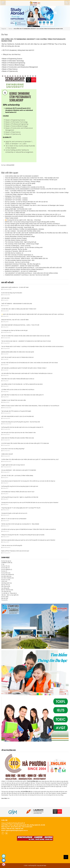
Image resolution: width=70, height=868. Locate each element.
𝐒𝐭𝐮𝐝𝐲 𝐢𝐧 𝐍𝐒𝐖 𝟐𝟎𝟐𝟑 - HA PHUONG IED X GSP (18, 209)
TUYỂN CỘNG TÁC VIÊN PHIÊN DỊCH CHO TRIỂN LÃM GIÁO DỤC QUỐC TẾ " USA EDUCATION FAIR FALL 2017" (30, 460)
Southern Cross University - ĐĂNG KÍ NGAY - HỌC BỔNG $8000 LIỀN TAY (26, 258)
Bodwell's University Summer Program (16, 238)
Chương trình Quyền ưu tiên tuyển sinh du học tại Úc (14, 513)
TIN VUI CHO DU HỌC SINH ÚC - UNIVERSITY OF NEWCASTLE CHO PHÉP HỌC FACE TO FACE (26, 341)
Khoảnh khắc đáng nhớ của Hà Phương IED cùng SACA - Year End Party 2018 (21, 422)
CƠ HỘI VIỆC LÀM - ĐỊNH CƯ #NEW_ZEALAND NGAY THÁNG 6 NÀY (19, 309)
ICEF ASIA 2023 (5, 298)
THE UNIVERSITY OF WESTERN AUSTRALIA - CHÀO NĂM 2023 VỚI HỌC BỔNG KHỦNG (31, 273)
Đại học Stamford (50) (7, 590)
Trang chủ (4, 29)
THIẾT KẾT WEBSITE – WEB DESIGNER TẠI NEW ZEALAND (17, 304)
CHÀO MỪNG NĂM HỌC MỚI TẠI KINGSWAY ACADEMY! (22, 176)
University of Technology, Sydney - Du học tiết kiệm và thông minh (24, 247)
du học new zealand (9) (8, 574)
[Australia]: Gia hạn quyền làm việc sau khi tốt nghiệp (20, 183)
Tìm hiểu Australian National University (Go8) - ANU (20, 260)
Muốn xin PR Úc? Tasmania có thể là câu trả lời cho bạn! (15, 551)
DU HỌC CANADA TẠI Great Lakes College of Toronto (21, 204)
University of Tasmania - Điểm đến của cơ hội (18, 251)
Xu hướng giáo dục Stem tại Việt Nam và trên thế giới (14, 330)
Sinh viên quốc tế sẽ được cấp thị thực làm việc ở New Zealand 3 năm (19, 433)
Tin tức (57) (4, 600)
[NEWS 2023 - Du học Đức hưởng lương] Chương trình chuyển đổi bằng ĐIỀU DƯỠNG (30, 222)
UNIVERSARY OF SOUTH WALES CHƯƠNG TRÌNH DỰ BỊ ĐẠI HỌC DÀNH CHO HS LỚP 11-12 (33, 215)
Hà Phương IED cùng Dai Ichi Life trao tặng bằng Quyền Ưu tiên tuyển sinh (20, 486)
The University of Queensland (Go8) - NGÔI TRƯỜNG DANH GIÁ (24, 257)
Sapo (45, 866)
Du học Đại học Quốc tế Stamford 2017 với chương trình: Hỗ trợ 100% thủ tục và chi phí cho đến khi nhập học (28, 481)
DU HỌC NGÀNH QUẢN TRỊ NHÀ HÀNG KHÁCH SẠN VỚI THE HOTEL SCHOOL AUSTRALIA (32, 224)
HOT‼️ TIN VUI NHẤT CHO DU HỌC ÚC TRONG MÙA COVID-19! (17, 357)
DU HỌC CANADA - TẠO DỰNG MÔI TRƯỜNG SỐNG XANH (23, 231)
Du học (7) (4, 571)
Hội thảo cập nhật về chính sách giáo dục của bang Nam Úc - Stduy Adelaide (20, 524)
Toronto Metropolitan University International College (20, 236)
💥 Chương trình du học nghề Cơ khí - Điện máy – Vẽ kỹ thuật (23, 220)
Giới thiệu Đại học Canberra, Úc (14, 253)
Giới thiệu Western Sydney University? (16, 240)
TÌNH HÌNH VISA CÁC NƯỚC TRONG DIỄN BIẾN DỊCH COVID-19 (18, 379)
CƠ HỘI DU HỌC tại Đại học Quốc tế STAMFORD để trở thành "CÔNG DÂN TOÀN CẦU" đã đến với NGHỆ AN (29, 529)
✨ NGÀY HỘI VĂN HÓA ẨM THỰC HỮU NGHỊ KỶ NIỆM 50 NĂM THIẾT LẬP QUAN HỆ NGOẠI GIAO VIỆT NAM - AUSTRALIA (33, 314)
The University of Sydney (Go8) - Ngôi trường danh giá (21, 242)
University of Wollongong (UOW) (14, 207)
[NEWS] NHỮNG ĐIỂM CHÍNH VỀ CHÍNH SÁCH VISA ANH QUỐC (18, 352)
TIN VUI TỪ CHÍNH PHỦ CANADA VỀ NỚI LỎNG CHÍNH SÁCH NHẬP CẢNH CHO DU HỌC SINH (26, 336)
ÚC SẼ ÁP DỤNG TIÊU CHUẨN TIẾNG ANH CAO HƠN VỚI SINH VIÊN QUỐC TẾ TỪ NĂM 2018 (25, 443)
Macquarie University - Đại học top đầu (16, 249)
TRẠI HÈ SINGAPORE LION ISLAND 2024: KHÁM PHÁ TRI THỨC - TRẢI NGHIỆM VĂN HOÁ (32, 178)
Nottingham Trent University (13, 196)
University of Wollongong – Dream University (18, 246)
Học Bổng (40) (5, 588)
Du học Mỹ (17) (5, 568)
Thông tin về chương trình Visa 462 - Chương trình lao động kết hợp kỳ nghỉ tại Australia (23, 535)
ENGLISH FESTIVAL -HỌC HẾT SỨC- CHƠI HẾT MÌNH (15, 320)
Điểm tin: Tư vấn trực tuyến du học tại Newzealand (14, 519)
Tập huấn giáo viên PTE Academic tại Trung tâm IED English (16, 411)
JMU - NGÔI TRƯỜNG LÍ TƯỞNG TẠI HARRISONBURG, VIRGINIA (24, 229)
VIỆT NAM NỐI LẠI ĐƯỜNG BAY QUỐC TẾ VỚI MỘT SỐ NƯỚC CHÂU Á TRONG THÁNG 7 (24, 368)
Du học (10, 29)
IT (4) (3, 564)
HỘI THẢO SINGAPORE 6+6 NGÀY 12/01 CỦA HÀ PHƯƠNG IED (18, 416)
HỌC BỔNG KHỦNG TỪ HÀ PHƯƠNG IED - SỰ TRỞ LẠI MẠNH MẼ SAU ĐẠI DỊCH (22, 384)
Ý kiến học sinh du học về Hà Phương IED (12, 546)
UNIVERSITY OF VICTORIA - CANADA (16, 198)
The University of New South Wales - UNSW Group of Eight (22, 244)
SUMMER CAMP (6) (7, 563)
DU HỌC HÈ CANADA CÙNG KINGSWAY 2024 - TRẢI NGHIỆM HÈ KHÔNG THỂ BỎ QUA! (31, 180)
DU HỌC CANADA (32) (8, 578)
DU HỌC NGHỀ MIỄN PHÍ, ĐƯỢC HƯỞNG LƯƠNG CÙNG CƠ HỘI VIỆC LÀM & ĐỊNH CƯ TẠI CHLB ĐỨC (36, 225)
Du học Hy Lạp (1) (6, 561)
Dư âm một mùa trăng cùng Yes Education (12, 293)
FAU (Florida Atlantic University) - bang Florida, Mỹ (19, 227)
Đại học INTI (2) (6, 585)
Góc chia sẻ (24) (6, 586)
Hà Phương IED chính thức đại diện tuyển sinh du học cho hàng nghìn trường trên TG (22, 427)
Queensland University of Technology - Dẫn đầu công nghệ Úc (23, 264)
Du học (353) (5, 597)
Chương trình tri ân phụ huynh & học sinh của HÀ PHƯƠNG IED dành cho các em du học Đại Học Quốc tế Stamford (30, 503)
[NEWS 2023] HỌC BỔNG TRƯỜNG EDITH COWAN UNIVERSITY (25, 269)
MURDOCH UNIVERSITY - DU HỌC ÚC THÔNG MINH (21, 271)
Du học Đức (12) (6, 573)
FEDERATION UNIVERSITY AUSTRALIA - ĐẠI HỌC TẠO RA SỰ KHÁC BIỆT (27, 275)
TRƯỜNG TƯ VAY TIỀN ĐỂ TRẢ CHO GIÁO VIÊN (14, 400)
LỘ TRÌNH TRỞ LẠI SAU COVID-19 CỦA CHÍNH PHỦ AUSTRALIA (18, 390)
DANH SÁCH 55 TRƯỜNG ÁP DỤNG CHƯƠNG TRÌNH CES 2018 (18, 438)
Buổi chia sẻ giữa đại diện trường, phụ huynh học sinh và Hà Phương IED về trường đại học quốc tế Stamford (28, 540)
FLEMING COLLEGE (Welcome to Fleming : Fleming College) (23, 182)
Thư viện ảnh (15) (6, 592)
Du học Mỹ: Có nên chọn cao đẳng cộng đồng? (13, 449)
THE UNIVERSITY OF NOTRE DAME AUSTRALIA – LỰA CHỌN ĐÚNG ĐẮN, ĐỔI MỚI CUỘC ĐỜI (33, 268)
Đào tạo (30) (5, 598)
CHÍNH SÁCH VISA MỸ (7, 454)
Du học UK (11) (5, 566)
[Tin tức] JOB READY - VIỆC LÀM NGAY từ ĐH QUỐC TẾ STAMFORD (19, 470)
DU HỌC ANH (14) (6, 576)
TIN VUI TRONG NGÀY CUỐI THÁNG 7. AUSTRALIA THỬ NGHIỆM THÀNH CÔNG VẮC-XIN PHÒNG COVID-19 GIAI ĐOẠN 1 (33, 347)
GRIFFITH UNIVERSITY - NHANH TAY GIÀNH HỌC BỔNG (22, 266)
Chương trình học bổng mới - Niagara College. (18, 185)
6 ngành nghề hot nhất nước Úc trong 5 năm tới (13, 465)
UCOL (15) (4, 581)
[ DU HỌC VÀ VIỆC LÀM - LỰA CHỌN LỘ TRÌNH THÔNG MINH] (17, 476)
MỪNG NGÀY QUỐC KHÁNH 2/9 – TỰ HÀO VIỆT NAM (15, 287)
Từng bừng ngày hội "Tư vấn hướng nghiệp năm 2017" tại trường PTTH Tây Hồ (21, 508)
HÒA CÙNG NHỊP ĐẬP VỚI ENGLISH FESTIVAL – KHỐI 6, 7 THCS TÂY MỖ (20, 325)
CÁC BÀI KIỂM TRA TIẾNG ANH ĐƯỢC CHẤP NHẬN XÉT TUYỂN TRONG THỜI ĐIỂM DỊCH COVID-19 (27, 374)
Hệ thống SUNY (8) (6, 583)
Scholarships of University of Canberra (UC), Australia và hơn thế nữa (25, 187)
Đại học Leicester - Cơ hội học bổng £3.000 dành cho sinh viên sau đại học (26, 202)
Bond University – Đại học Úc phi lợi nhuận (17, 262)
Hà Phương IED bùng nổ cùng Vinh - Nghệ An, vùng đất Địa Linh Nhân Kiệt (20, 497)
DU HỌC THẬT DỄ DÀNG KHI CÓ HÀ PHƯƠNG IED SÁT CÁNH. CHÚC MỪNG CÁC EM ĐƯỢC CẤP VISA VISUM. (30, 363)
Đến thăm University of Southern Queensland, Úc (19, 255)
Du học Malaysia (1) (7, 569)
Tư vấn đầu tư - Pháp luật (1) (9, 593)
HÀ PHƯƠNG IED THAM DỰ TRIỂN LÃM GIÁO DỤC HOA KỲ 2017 (18, 492)
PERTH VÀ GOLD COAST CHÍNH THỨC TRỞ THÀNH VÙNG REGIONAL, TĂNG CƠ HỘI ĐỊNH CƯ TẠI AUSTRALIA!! (30, 406)
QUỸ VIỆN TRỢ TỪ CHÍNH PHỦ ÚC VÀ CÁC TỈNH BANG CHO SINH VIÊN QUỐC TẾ (22, 395)
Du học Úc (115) (6, 580)
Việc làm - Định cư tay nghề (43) (10, 595)
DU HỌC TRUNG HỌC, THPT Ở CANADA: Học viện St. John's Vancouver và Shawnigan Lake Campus (34, 205)
